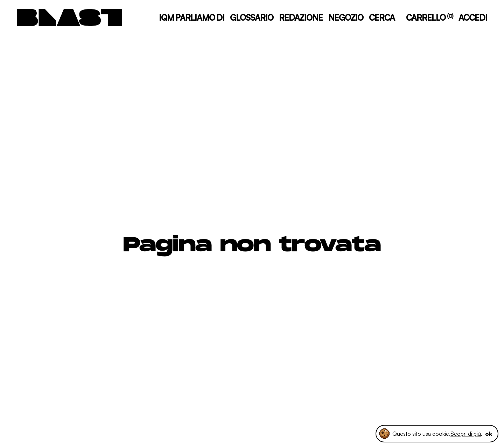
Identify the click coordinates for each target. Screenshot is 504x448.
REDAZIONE (301, 17)
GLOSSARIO (252, 17)
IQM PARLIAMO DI (192, 17)
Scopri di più (466, 434)
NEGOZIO (346, 17)
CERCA (382, 17)
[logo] (69, 18)
